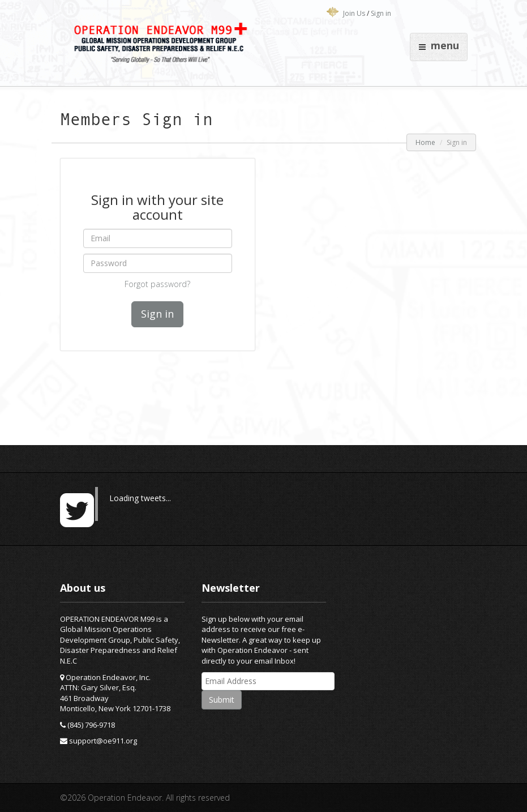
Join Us (354, 13)
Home (425, 142)
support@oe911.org (103, 741)
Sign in (381, 13)
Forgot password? (157, 284)
